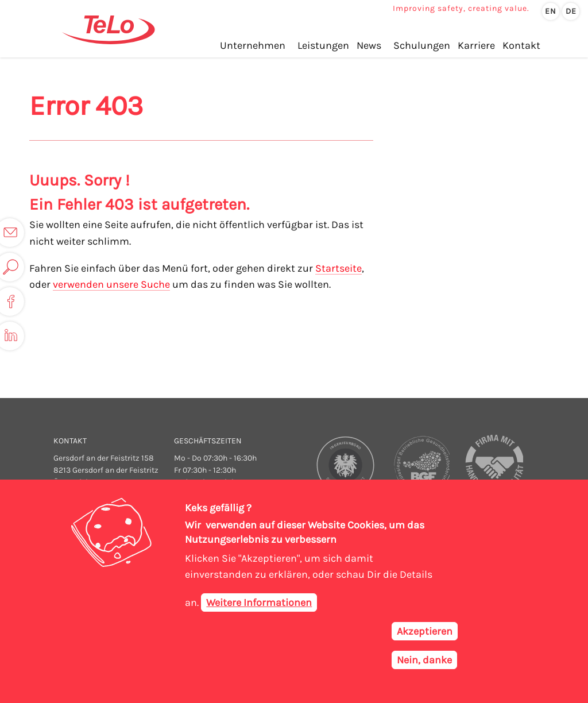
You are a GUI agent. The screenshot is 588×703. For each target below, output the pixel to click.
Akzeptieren (425, 634)
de (571, 11)
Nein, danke (424, 663)
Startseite (339, 268)
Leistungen (323, 45)
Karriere (476, 45)
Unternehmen (253, 45)
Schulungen (422, 45)
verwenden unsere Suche (111, 284)
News (369, 45)
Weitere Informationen (259, 605)
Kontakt (521, 45)
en (551, 11)
